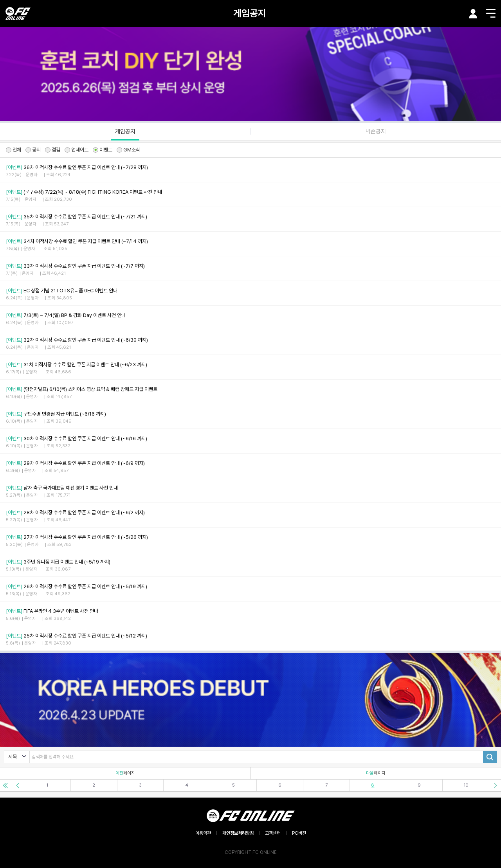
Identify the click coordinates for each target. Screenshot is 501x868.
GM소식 (128, 150)
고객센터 (273, 833)
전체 (14, 150)
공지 (33, 150)
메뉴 (491, 13)
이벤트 (103, 150)
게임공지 (250, 13)
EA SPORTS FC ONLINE (18, 14)
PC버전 (299, 833)
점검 (53, 150)
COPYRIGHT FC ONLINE (251, 852)
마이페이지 (473, 14)
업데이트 (77, 150)
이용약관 (203, 833)
